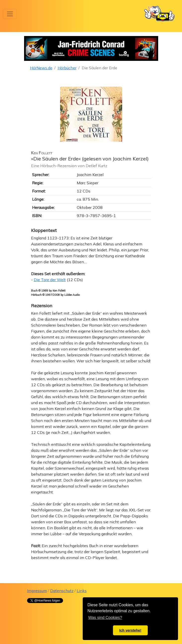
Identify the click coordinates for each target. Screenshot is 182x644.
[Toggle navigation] (10, 14)
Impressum (37, 591)
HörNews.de (41, 68)
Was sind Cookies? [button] (105, 618)
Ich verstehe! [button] (130, 630)
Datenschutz (62, 591)
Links (82, 591)
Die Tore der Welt (50, 280)
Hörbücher (67, 68)
